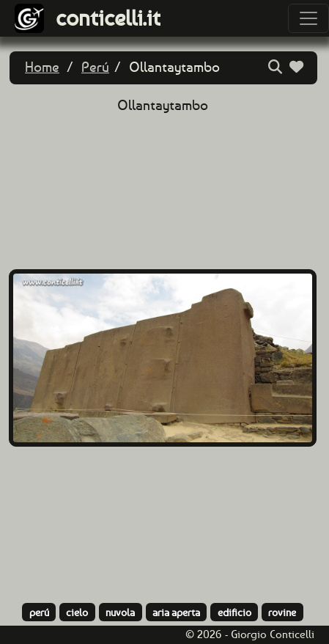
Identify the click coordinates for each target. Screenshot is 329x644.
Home (42, 67)
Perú (95, 67)
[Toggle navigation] (308, 18)
